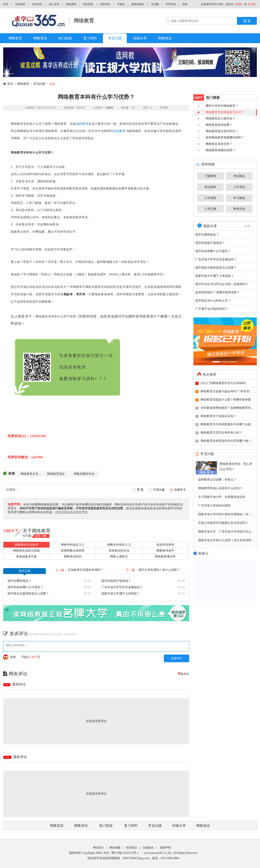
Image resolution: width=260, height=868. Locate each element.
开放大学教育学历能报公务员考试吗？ (222, 523)
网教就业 (203, 826)
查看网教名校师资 (73, 551)
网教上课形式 (119, 557)
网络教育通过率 (165, 557)
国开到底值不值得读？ (116, 581)
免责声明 (165, 848)
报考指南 (205, 164)
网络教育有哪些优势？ (216, 150)
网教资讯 (81, 826)
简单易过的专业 (119, 551)
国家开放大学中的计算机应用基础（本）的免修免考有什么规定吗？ (225, 514)
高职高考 (105, 4)
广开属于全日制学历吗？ (212, 309)
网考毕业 (239, 209)
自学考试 (37, 4)
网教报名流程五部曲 (26, 551)
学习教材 (239, 198)
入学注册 (210, 209)
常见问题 (39, 84)
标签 (185, 4)
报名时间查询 (165, 545)
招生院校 (88, 4)
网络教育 (71, 4)
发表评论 (177, 658)
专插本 (121, 4)
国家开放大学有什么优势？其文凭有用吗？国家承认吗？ (225, 540)
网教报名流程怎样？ (215, 144)
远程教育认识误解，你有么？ (216, 480)
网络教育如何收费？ (215, 125)
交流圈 (155, 4)
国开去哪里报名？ (19, 581)
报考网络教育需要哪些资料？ (221, 138)
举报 (164, 108)
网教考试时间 (73, 557)
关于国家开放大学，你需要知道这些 (221, 497)
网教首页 (57, 826)
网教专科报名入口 (73, 545)
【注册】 (252, 4)
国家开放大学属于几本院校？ (121, 594)
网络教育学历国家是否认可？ (221, 112)
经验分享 (179, 826)
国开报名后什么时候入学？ (213, 301)
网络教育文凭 (29, 474)
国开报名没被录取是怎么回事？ (28, 594)
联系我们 (132, 848)
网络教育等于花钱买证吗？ (216, 416)
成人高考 (54, 4)
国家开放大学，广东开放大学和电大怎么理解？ (225, 532)
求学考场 (171, 4)
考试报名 (239, 176)
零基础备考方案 (26, 557)
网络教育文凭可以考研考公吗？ (219, 433)
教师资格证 (138, 4)
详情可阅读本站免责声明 (71, 512)
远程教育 (82, 124)
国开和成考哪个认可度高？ (25, 587)
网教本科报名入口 (119, 545)
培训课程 (20, 4)
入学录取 (210, 198)
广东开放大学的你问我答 (213, 506)
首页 (6, 4)
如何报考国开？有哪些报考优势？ (218, 292)
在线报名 (148, 848)
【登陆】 (238, 4)
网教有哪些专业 (84, 474)
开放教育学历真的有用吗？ (86, 570)
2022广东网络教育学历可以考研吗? (221, 383)
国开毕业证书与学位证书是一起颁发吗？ (222, 284)
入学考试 (239, 187)
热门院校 (106, 826)
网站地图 (115, 848)
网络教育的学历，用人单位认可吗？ (236, 467)
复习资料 (131, 826)
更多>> (249, 226)
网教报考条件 (165, 551)
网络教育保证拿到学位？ (218, 131)
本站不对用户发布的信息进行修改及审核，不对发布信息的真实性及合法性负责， (73, 508)
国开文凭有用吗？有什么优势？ (159, 570)
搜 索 (247, 21)
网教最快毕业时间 (26, 545)
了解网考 (210, 176)
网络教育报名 (56, 474)
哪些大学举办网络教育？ (218, 106)
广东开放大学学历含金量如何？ (122, 587)
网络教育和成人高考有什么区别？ (219, 488)
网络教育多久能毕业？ (216, 119)
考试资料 (210, 187)
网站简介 (99, 848)
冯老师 (109, 108)
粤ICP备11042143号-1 (125, 853)
